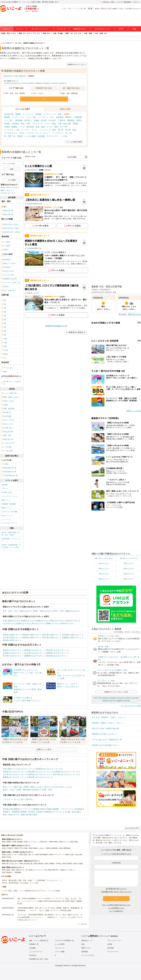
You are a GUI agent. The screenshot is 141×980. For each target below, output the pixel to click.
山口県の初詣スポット (12, 637)
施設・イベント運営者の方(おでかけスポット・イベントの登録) (37, 891)
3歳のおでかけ (129, 563)
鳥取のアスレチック (57, 855)
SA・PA (69, 133)
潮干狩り (28, 120)
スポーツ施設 (50, 124)
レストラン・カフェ (29, 130)
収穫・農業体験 (24, 790)
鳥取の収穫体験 (52, 848)
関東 (20, 33)
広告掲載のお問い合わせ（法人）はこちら (116, 892)
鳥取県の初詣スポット (12, 635)
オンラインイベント (40, 29)
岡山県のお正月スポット (57, 650)
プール (22, 127)
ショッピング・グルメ (9, 496)
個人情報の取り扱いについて (116, 889)
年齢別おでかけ (80, 29)
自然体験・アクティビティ (49, 136)
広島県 (127, 698)
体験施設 (71, 120)
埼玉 (38, 33)
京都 (75, 33)
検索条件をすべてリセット (77, 65)
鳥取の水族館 (78, 864)
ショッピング (45, 130)
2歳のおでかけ (104, 563)
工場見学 (62, 120)
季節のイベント (7, 508)
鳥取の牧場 (54, 842)
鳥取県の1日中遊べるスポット (105, 734)
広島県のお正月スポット (13, 653)
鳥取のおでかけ (28, 621)
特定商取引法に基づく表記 (39, 959)
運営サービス (86, 948)
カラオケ (30, 133)
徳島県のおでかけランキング (41, 774)
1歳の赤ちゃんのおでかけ (129, 558)
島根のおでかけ (43, 621)
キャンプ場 (31, 117)
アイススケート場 (12, 130)
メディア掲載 (60, 952)
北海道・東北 (5, 33)
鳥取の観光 (74, 842)
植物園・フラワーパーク (14, 117)
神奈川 (29, 33)
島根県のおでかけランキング (15, 772)
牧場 (60, 114)
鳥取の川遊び (7, 857)
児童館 (7, 127)
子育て (121, 29)
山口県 (135, 698)
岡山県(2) (15, 83)
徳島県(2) (63, 83)
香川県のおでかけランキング (66, 774)
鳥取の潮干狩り (54, 870)
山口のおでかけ (9, 623)
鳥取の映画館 (39, 864)
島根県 (113, 698)
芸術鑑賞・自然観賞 (9, 504)
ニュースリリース (35, 952)
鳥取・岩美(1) (38, 93)
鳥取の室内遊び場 (26, 864)
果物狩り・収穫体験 (74, 117)
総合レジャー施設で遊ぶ (13, 787)
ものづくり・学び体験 (9, 512)
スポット (6, 29)
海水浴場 (30, 127)
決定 (44, 99)
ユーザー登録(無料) (124, 2)
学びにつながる (51, 787)
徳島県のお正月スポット (57, 653)
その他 (64, 136)
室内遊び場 (9, 114)
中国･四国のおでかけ (12, 621)
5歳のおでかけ (129, 569)
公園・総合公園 (64, 124)
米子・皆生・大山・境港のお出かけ (18, 611)
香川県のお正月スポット (13, 656)
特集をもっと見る (134, 411)
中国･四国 (98, 698)
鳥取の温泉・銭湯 (8, 870)
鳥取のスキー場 (22, 870)
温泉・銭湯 (40, 127)
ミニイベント (6, 519)
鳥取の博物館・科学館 (53, 864)
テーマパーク (28, 114)
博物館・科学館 (40, 120)
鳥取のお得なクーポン (10, 855)
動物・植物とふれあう (34, 787)
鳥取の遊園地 (7, 842)
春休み (97, 9)
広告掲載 (32, 948)
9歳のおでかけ (129, 579)
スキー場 (63, 127)
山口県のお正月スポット (35, 653)
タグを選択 (12, 180)
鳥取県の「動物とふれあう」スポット (108, 723)
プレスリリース (113, 952)
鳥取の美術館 (67, 864)
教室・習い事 (58, 130)
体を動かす (37, 790)
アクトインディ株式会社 (109, 936)
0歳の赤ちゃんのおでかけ (104, 558)
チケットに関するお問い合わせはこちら (116, 905)
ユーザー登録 (7, 891)
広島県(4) (7, 83)
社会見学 (52, 120)
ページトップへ (132, 828)
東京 (24, 33)
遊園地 (18, 114)
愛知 (49, 33)
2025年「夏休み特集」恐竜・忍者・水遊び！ (10, 534)
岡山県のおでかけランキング (41, 772)
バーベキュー (43, 117)
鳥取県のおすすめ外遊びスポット (106, 745)
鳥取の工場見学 (8, 848)
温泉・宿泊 (47, 790)
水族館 (66, 114)
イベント (20, 29)
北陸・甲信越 (58, 33)
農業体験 (19, 120)
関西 (67, 33)
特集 (135, 29)
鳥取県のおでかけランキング (49, 769)
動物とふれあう (119, 9)
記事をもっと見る (44, 749)
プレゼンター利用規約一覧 (64, 941)
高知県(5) (47, 83)
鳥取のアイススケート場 (38, 870)
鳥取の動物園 (18, 842)
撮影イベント (6, 500)
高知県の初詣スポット (12, 640)
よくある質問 (60, 944)
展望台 (79, 120)
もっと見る (81, 924)
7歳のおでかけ (129, 574)
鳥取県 (106, 698)
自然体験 (5, 485)
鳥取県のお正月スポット (13, 650)
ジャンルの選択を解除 (74, 142)
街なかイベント (7, 515)
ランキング (61, 29)
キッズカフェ (58, 133)
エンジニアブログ (88, 955)
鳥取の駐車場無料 (42, 855)
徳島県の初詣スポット (32, 637)
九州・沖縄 (99, 33)
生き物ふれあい (7, 492)
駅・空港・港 (10, 136)
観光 (75, 130)
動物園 (38, 114)
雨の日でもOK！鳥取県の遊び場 (105, 728)
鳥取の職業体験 (65, 848)
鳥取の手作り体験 (21, 848)
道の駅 (68, 130)
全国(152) (7, 76)
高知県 (127, 701)
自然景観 (60, 117)
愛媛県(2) (39, 83)
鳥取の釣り (44, 842)
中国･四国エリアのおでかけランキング (19, 769)
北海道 (14, 33)
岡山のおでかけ (58, 621)
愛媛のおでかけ (53, 623)
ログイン (137, 2)
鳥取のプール (64, 842)
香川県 (113, 701)
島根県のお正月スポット (35, 650)
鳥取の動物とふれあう (37, 848)
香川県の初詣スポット (52, 637)
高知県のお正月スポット (57, 656)
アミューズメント (43, 133)
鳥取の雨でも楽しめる (10, 864)
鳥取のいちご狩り (67, 870)
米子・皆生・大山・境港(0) (14, 93)
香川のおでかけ (38, 623)
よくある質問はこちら (116, 908)
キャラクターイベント (9, 523)
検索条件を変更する (76, 332)
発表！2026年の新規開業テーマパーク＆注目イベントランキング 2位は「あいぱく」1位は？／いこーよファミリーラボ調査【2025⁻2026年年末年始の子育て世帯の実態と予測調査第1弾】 (50, 901)
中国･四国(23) (20, 76)
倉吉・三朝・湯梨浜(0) (69, 93)
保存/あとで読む (108, 2)
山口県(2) (23, 83)
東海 (44, 33)
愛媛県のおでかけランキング (15, 777)
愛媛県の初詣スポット (72, 637)
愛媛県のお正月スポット (35, 656)
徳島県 (106, 701)
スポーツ (5, 489)
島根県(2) (31, 83)
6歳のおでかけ (104, 574)
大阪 (71, 33)
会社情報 (110, 948)
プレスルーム (60, 948)
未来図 (110, 944)
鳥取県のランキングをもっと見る (116, 692)
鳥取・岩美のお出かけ (43, 611)
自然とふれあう (9, 790)
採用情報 (85, 952)
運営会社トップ (87, 941)
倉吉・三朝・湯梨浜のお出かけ (67, 611)
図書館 (14, 127)
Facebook (33, 955)
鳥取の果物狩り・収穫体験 (12, 872)
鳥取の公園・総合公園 (73, 855)
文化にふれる (65, 787)
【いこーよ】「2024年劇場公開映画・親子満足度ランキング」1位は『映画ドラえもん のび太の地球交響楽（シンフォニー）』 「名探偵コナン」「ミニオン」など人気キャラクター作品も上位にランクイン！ (50, 917)
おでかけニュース (103, 29)
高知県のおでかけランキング (41, 777)
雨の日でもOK (106, 9)
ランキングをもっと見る (131, 706)
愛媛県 (120, 701)
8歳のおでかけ (104, 579)
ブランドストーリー (114, 941)
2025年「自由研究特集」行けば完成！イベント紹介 (11, 546)
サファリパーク (50, 114)
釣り (52, 117)
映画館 (75, 124)
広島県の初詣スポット (72, 635)
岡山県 (120, 698)
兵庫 (79, 33)
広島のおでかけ (72, 621)
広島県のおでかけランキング (66, 772)
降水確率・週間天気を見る (130, 314)
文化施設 (15, 124)
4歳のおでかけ (104, 569)
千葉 (34, 33)
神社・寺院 (25, 124)
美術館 (7, 124)
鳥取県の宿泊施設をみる (56, 326)
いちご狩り (9, 120)
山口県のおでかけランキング (15, 774)
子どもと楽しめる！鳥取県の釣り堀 (107, 740)
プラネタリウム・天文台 (14, 133)
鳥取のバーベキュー (31, 842)
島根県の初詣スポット (32, 635)
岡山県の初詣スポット (52, 635)
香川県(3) (55, 83)
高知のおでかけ (68, 623)
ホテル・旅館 (52, 127)
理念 (83, 944)
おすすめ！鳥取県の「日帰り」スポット (109, 717)
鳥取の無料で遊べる (27, 855)
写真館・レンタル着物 (26, 136)
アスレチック (37, 124)
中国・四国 (88, 33)
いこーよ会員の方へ (116, 911)
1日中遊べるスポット (133, 9)
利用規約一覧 (34, 944)
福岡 (105, 33)
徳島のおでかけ (24, 623)
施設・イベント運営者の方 (39, 941)
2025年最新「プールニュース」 (11, 540)
